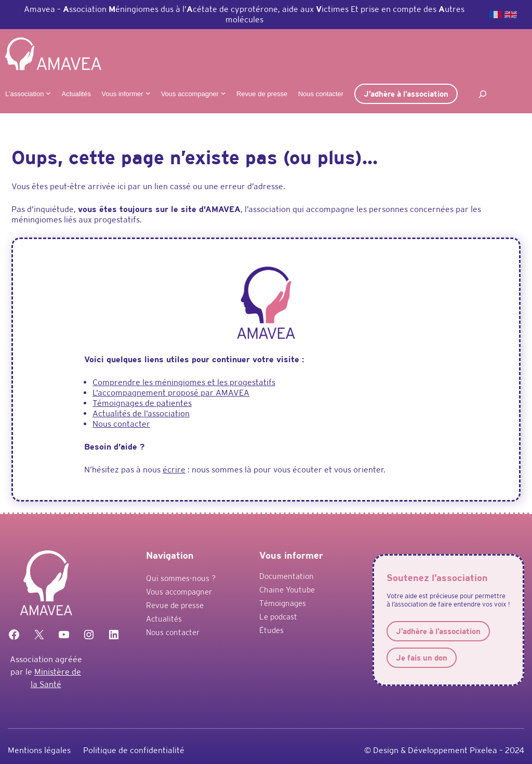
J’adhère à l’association (406, 94)
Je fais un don (422, 658)
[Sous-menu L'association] (48, 93)
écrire (174, 470)
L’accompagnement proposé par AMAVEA (171, 393)
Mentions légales (39, 750)
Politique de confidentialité (134, 750)
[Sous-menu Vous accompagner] (223, 93)
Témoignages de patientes (142, 403)
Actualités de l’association (141, 413)
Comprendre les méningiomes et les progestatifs (184, 382)
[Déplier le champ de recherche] (483, 94)
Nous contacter (121, 424)
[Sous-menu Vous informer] (148, 93)
